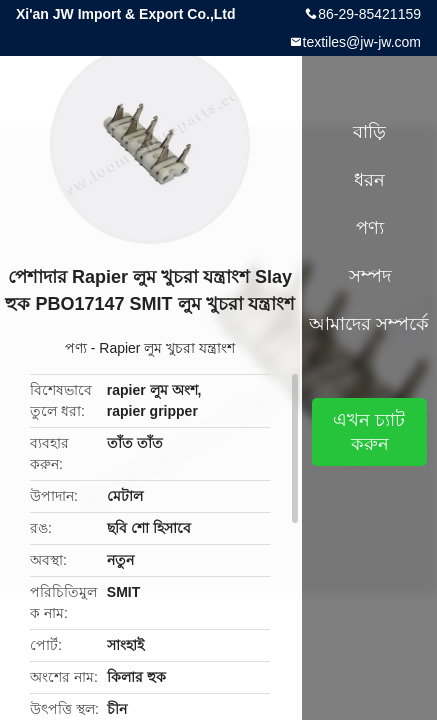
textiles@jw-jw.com (362, 42)
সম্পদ (370, 276)
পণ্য (76, 348)
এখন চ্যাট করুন (369, 432)
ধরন (369, 180)
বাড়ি (369, 132)
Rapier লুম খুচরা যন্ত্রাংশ (167, 348)
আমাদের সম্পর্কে (369, 324)
